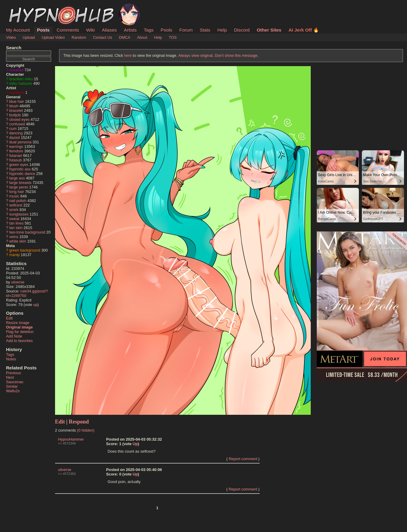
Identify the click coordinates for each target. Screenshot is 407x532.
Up (135, 444)
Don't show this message (236, 55)
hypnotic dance (22, 174)
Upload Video (53, 37)
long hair (17, 192)
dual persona (20, 142)
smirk (14, 210)
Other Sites (269, 30)
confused (17, 124)
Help (222, 30)
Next (10, 377)
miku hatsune (21, 83)
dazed (15, 138)
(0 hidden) (86, 430)
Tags (149, 30)
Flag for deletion (20, 332)
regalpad (17, 92)
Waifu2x (13, 391)
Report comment (243, 459)
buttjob (15, 115)
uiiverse (18, 282)
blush (14, 106)
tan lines (17, 223)
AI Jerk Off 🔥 (304, 30)
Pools (166, 30)
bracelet (16, 110)
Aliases (109, 30)
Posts (43, 30)
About (142, 37)
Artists (130, 30)
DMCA (125, 37)
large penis (19, 187)
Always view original (195, 55)
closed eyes (20, 119)
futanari (16, 156)
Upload (29, 37)
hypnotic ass (20, 169)
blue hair (17, 101)
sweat (14, 219)
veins (14, 237)
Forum (186, 30)
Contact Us (102, 37)
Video (11, 37)
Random (79, 37)
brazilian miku (21, 79)
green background (25, 250)
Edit (9, 318)
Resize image (18, 323)
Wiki (90, 30)
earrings (16, 147)
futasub (16, 160)
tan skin (16, 228)
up (35, 305)
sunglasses (19, 214)
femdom (16, 151)
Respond (79, 422)
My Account (18, 30)
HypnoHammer (71, 439)
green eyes (19, 165)
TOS (173, 37)
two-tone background (27, 232)
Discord (242, 30)
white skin (18, 241)
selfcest (16, 205)
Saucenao (15, 382)
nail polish (18, 201)
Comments (68, 30)
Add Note (14, 336)
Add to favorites (19, 341)
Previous (14, 373)
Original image (19, 327)
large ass (17, 178)
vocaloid (16, 70)
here (128, 55)
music (14, 196)
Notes (11, 359)
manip (15, 255)
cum (13, 128)
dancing (16, 133)
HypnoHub (23, 7)
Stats (205, 30)
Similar (12, 386)
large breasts (20, 183)
